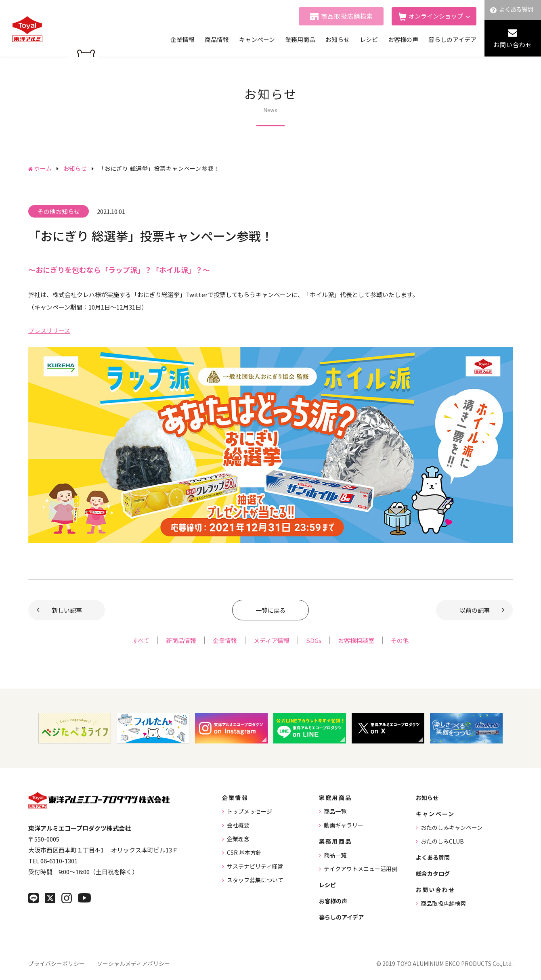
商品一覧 (335, 811)
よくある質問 (516, 9)
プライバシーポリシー (57, 963)
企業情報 (182, 39)
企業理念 (238, 839)
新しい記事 (67, 610)
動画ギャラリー (344, 825)
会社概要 (238, 825)
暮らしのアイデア (452, 39)
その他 (400, 640)
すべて (141, 640)
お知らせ (338, 39)
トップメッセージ (250, 811)
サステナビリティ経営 (255, 866)
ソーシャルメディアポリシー (133, 963)
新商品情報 (181, 640)
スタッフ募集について (255, 880)
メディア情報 (272, 640)
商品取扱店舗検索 (347, 16)
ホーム (43, 168)
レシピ (369, 39)
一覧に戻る (271, 610)
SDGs (314, 640)
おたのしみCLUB (442, 841)
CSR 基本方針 (244, 852)
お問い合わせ (513, 45)
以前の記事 (475, 610)
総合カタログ (433, 873)
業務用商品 (300, 39)
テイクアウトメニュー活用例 (361, 869)
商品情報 (217, 39)
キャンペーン (257, 39)
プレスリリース (49, 330)
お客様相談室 (356, 640)
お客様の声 (403, 39)
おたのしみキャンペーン (452, 827)
